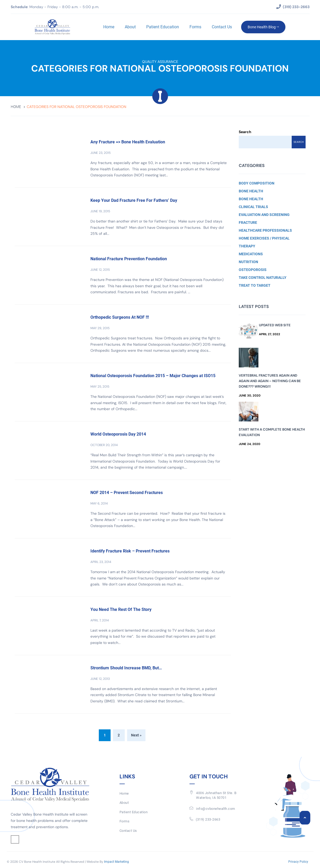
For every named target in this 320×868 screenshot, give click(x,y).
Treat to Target (255, 285)
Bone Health (251, 191)
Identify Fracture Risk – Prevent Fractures (130, 551)
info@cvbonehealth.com (216, 809)
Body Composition (257, 183)
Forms (195, 27)
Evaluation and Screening (264, 215)
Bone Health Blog (263, 27)
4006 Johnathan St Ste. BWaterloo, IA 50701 (216, 795)
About (130, 27)
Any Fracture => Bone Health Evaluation (128, 142)
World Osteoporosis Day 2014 (118, 434)
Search (245, 132)
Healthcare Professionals (265, 230)
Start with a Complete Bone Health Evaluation (272, 432)
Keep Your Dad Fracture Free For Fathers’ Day (134, 200)
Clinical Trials (253, 207)
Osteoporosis (253, 270)
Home (109, 27)
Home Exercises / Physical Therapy (264, 242)
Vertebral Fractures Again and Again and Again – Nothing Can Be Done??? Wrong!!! (270, 381)
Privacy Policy (298, 862)
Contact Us (222, 27)
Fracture (248, 223)
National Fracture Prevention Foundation (129, 259)
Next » (136, 735)
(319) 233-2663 (208, 819)
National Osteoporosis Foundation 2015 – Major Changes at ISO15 (153, 376)
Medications (251, 254)
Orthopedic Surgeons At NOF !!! (120, 317)
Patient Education (163, 27)
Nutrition (248, 262)
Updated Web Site (275, 325)
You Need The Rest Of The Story (121, 609)
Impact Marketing (116, 862)
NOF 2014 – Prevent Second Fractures (127, 493)
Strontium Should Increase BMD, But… (126, 668)
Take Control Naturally (263, 278)
